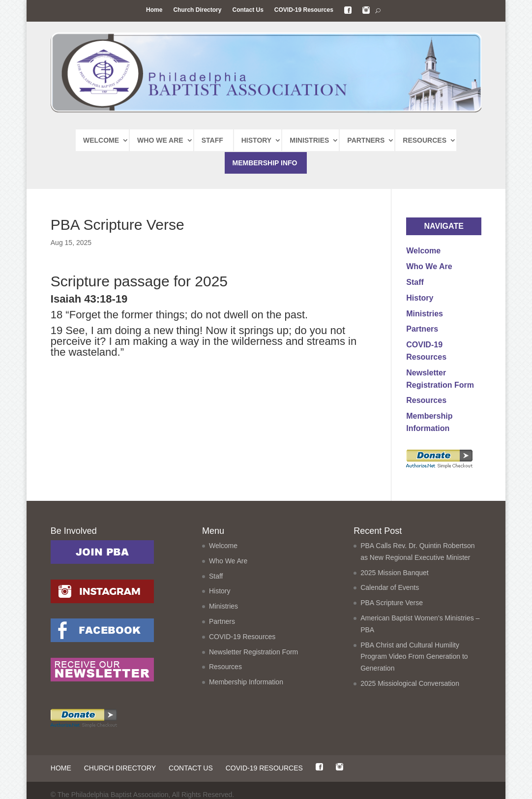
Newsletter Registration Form (253, 652)
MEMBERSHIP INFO (265, 163)
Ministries (425, 314)
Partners (422, 329)
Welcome (423, 251)
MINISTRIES (309, 140)
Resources (426, 400)
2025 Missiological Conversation (410, 683)
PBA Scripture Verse (392, 603)
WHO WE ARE (160, 140)
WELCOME (101, 140)
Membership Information (246, 682)
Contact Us (248, 10)
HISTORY (256, 140)
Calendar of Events (390, 587)
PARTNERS (366, 140)
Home (154, 10)
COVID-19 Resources (304, 10)
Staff (415, 282)
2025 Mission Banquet (395, 573)
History (420, 298)
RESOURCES (425, 140)
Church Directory (197, 10)
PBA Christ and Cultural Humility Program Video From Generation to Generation (414, 657)
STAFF (212, 140)
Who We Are (429, 266)
